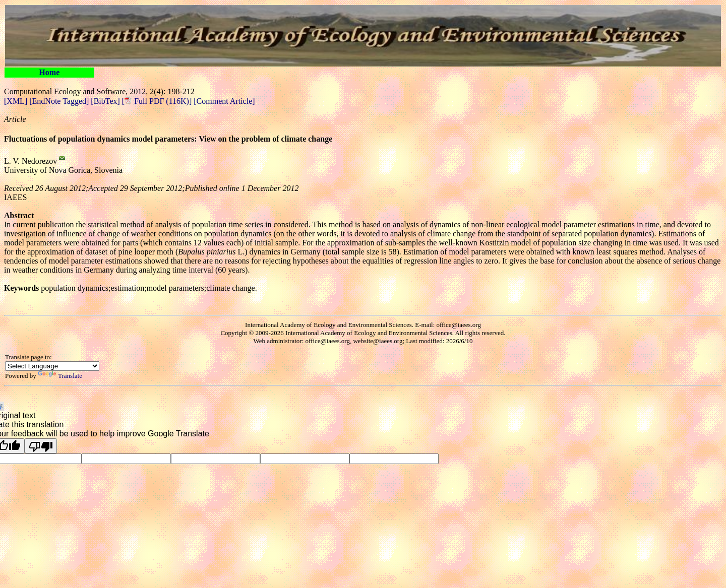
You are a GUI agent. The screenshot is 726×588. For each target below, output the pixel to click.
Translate (60, 376)
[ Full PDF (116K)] (157, 101)
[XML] (17, 101)
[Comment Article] (223, 101)
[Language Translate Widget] (52, 366)
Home (49, 72)
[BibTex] (106, 101)
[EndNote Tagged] (60, 101)
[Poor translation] (41, 446)
